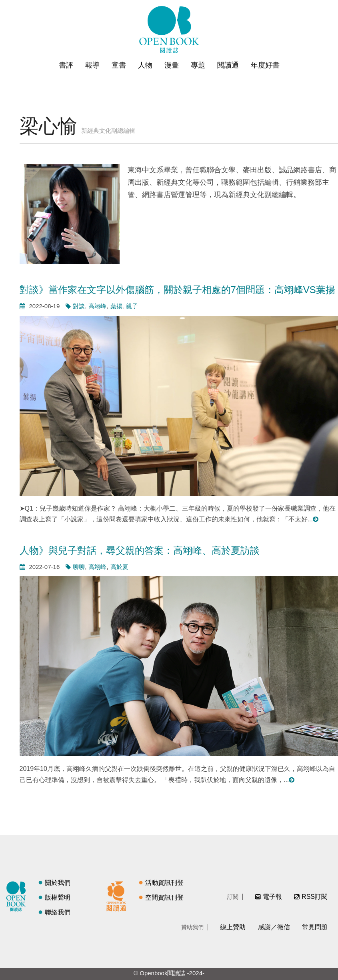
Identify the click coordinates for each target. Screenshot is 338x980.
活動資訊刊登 (164, 883)
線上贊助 (233, 927)
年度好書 (265, 65)
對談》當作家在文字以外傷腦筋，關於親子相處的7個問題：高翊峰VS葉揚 (177, 290)
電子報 (272, 897)
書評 (66, 65)
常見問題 (315, 927)
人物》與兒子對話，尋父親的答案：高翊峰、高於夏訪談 (140, 550)
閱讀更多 (316, 519)
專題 (198, 65)
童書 (119, 65)
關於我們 (58, 883)
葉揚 (116, 306)
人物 (145, 65)
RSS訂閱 (315, 897)
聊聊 (79, 567)
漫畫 (172, 65)
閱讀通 (228, 65)
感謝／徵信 (274, 927)
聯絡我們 (58, 912)
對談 (79, 306)
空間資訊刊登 (164, 897)
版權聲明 (58, 897)
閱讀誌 (18, 895)
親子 (132, 306)
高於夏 (119, 567)
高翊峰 (97, 306)
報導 (92, 65)
